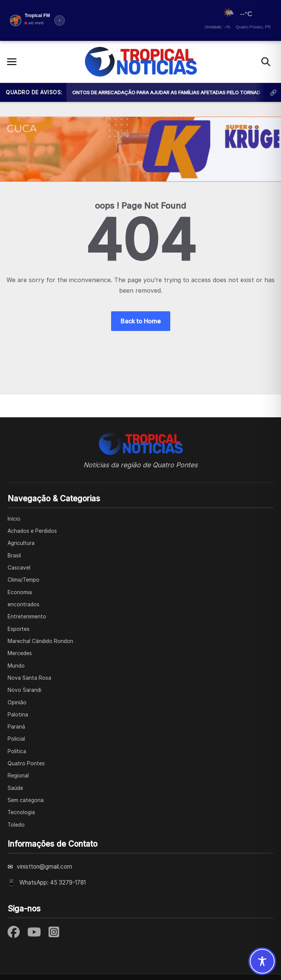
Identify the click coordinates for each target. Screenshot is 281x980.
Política (17, 751)
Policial (16, 739)
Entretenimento (27, 616)
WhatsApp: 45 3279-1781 (53, 882)
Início (14, 519)
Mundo (16, 666)
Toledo (16, 825)
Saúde (15, 788)
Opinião (17, 702)
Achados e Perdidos (32, 531)
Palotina (18, 715)
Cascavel (19, 568)
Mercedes (20, 653)
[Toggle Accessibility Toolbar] (262, 961)
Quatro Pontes (26, 763)
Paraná (16, 727)
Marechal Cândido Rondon (40, 641)
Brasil (14, 556)
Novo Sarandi (24, 690)
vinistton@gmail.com (44, 867)
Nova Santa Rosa (29, 678)
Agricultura (21, 543)
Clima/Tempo (24, 580)
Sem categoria (26, 800)
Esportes (19, 629)
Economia (20, 592)
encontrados (24, 604)
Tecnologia (21, 812)
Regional (18, 776)
